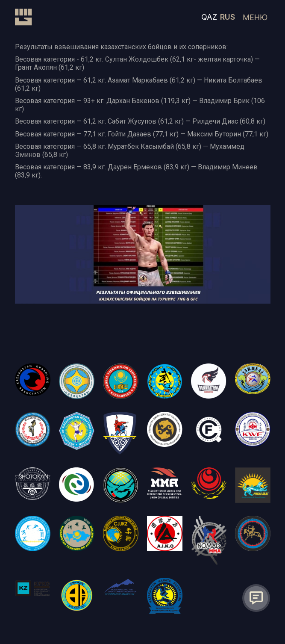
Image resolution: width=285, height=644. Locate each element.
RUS (228, 17)
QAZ (209, 17)
